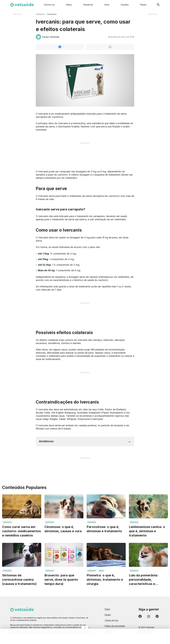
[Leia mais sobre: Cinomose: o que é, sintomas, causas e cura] (64, 506)
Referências (46, 441)
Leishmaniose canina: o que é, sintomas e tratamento (147, 531)
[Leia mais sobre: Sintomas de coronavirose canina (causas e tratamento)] (22, 555)
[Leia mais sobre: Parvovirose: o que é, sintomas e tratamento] (106, 506)
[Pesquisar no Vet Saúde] (158, 5)
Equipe (108, 615)
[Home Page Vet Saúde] (22, 5)
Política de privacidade (115, 626)
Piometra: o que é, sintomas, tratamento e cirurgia (105, 580)
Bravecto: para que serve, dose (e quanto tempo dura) (61, 580)
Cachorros (52, 14)
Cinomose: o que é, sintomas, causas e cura (63, 529)
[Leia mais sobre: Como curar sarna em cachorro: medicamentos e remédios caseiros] (22, 506)
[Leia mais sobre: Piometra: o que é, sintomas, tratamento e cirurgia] (106, 555)
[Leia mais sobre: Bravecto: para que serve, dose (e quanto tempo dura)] (64, 555)
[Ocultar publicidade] (85, 627)
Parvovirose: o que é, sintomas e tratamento (104, 529)
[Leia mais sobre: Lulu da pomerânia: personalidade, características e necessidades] (148, 555)
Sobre (107, 609)
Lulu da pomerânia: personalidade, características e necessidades (144, 580)
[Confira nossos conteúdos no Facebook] (140, 617)
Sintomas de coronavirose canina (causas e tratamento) (19, 580)
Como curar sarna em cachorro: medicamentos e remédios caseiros (21, 531)
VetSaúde (40, 14)
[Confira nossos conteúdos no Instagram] (149, 617)
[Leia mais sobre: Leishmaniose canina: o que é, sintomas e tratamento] (148, 506)
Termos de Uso (111, 620)
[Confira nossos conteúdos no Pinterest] (157, 617)
